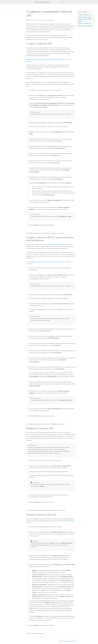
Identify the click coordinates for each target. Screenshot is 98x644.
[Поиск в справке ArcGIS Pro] (48, 2)
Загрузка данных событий (85, 26)
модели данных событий (52, 453)
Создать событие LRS (55, 48)
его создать (67, 114)
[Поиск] (62, 2)
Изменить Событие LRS (85, 23)
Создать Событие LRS (84, 15)
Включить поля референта (48, 75)
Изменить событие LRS (33, 435)
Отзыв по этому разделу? (68, 641)
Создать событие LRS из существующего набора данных (85, 19)
